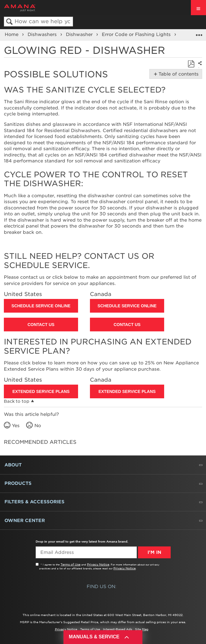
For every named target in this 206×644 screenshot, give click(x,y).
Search (9, 22)
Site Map (142, 629)
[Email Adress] (86, 552)
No (38, 426)
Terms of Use (70, 564)
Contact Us (41, 325)
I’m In (154, 552)
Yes (16, 426)
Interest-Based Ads (118, 629)
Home (12, 35)
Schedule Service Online (41, 306)
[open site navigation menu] (198, 8)
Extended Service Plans (41, 391)
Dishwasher (80, 35)
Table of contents (177, 74)
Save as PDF (191, 64)
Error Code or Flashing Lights (137, 35)
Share (199, 67)
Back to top (17, 401)
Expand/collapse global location (199, 33)
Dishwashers (43, 35)
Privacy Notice (98, 564)
